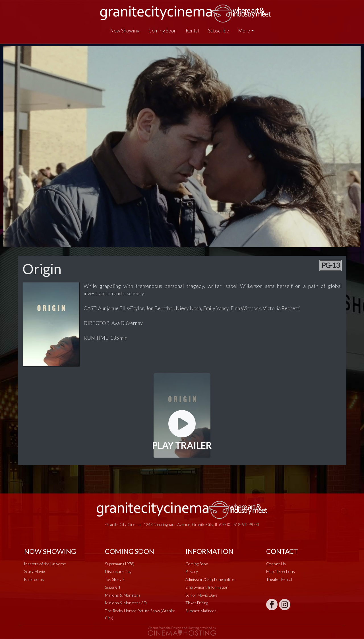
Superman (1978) (120, 564)
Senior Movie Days (202, 595)
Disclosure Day (118, 571)
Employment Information (207, 587)
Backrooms (34, 579)
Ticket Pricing (197, 603)
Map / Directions (281, 571)
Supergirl (112, 587)
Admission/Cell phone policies (211, 579)
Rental (192, 31)
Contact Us (276, 564)
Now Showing (125, 31)
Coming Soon (163, 31)
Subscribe (219, 31)
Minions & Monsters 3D (126, 603)
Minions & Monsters (123, 595)
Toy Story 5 (115, 579)
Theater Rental (279, 579)
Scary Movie (35, 571)
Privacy (192, 571)
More (244, 31)
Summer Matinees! (202, 611)
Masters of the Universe (45, 564)
